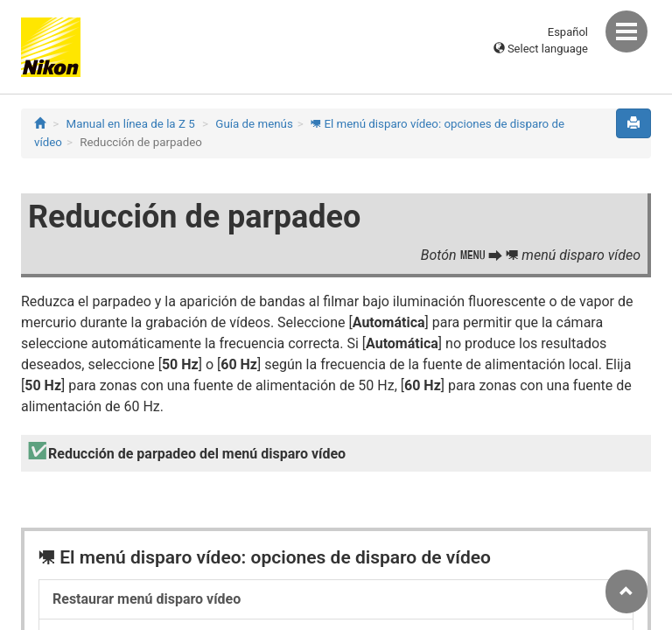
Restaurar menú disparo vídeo (147, 599)
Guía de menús (254, 124)
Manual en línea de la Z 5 (131, 124)
